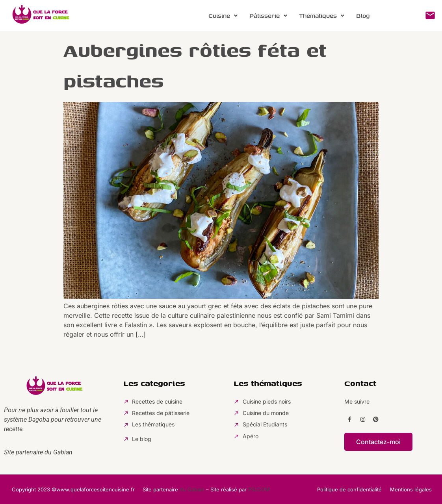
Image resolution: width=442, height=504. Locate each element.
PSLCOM (259, 489)
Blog (363, 16)
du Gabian (192, 489)
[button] (223, 16)
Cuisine (223, 16)
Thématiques (322, 16)
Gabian (63, 452)
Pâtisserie (268, 16)
